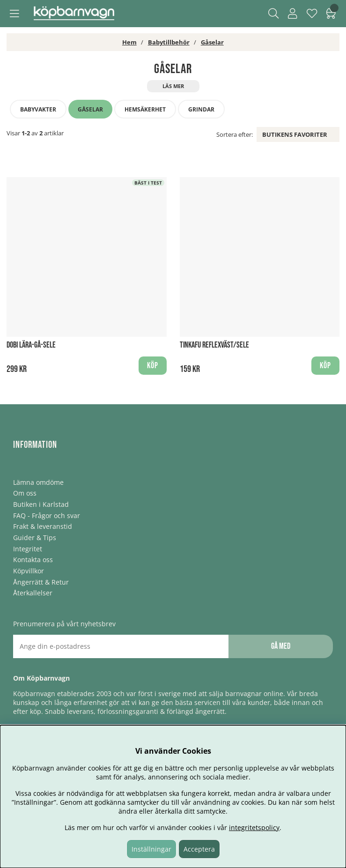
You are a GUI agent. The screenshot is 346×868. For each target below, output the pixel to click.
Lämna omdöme (38, 482)
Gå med (281, 646)
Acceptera (199, 849)
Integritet (28, 549)
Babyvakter (38, 109)
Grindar (201, 109)
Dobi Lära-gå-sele (31, 345)
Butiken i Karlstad (41, 504)
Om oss (25, 493)
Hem (129, 42)
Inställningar (151, 849)
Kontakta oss (33, 560)
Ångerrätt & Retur (41, 582)
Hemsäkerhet (145, 109)
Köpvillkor (29, 571)
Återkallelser (33, 593)
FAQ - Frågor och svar (47, 516)
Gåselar (212, 42)
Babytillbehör (169, 42)
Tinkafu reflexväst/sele (214, 345)
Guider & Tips (35, 538)
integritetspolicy (254, 827)
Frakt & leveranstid (43, 526)
